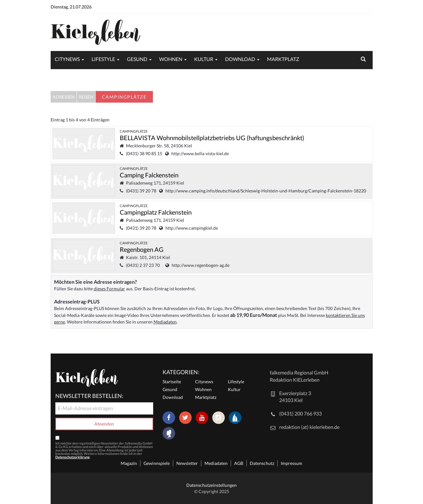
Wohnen (171, 59)
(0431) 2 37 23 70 (144, 265)
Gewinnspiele (157, 463)
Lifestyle (103, 59)
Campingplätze (134, 131)
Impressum (292, 463)
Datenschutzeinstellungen (211, 485)
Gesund (137, 59)
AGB (239, 463)
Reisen (86, 97)
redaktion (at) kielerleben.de (309, 427)
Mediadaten (165, 322)
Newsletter (187, 463)
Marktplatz (283, 59)
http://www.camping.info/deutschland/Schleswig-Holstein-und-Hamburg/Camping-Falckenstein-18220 (266, 191)
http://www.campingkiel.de (192, 228)
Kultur (204, 59)
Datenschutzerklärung (73, 457)
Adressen (64, 97)
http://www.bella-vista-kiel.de (200, 153)
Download (240, 59)
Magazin (129, 463)
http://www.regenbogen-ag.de (201, 265)
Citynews (67, 59)
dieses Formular (109, 289)
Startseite (172, 382)
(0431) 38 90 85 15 (144, 153)
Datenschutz (262, 463)
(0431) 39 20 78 (141, 191)
